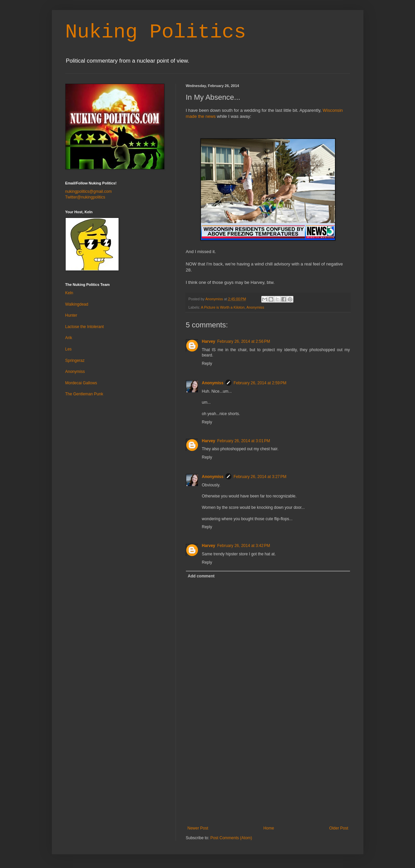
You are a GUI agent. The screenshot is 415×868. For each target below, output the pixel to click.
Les (68, 349)
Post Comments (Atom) (231, 838)
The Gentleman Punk (84, 394)
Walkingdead (77, 304)
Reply (207, 364)
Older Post (339, 828)
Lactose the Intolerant (85, 327)
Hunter (71, 315)
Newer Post (198, 828)
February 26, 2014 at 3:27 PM (260, 477)
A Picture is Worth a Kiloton (223, 307)
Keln (69, 293)
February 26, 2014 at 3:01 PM (244, 441)
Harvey (209, 341)
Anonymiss (255, 307)
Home (269, 828)
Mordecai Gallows (81, 383)
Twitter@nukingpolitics (85, 197)
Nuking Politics (156, 32)
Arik (69, 338)
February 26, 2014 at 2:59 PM (260, 383)
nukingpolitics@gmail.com (89, 191)
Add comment (201, 576)
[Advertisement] (268, 776)
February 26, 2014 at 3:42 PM (244, 546)
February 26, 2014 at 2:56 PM (244, 341)
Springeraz (75, 361)
